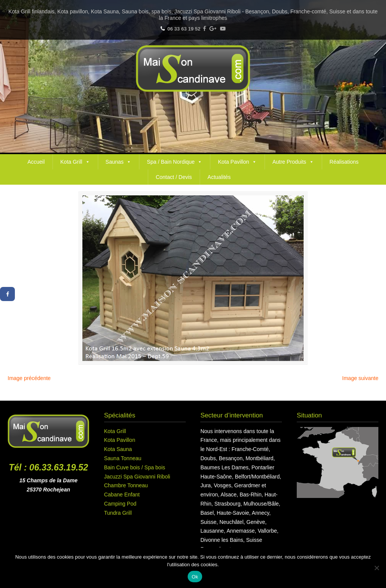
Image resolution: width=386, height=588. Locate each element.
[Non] (376, 568)
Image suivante (360, 378)
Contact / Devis (174, 177)
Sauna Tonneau (123, 458)
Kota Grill (75, 162)
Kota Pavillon (237, 162)
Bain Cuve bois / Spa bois (135, 467)
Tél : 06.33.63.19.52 (48, 467)
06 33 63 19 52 (184, 29)
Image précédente (29, 378)
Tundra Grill (118, 513)
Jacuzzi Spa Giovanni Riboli (137, 477)
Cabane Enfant (122, 495)
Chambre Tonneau (126, 485)
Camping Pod (120, 504)
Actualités (219, 177)
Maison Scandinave (193, 68)
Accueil (36, 162)
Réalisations (344, 162)
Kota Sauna (118, 449)
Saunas (118, 162)
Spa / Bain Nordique (175, 162)
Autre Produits (293, 162)
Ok (195, 577)
